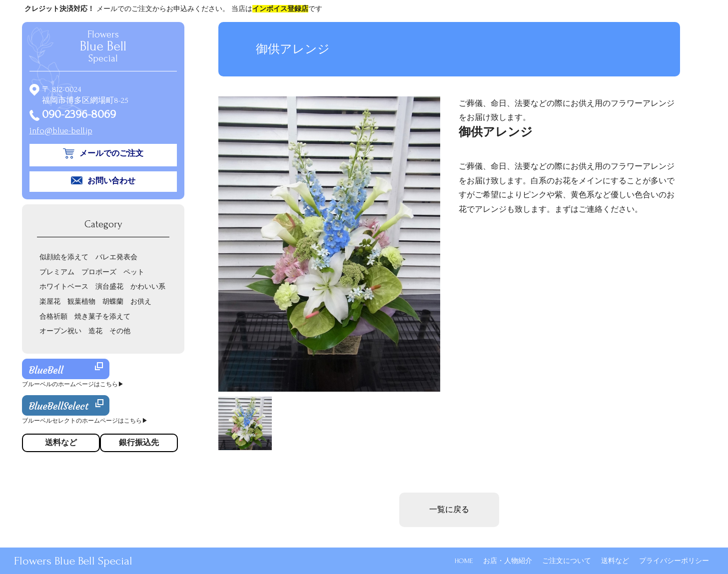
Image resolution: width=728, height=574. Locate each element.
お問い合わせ (111, 181)
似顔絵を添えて (64, 257)
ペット (134, 272)
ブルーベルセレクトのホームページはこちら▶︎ (85, 421)
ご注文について (567, 561)
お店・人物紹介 (508, 561)
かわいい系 (148, 287)
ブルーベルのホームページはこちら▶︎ (73, 384)
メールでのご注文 (111, 153)
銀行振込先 (139, 443)
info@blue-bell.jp (61, 131)
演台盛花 (109, 287)
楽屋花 (50, 301)
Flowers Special (103, 46)
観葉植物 (81, 301)
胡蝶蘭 (113, 301)
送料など (615, 561)
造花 (95, 331)
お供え (141, 301)
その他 (120, 331)
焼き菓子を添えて (102, 316)
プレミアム (57, 272)
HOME (464, 561)
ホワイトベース (64, 287)
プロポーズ (99, 272)
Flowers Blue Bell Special (73, 561)
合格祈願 (53, 316)
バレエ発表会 (116, 257)
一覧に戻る (449, 510)
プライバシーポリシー (674, 561)
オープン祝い (60, 331)
